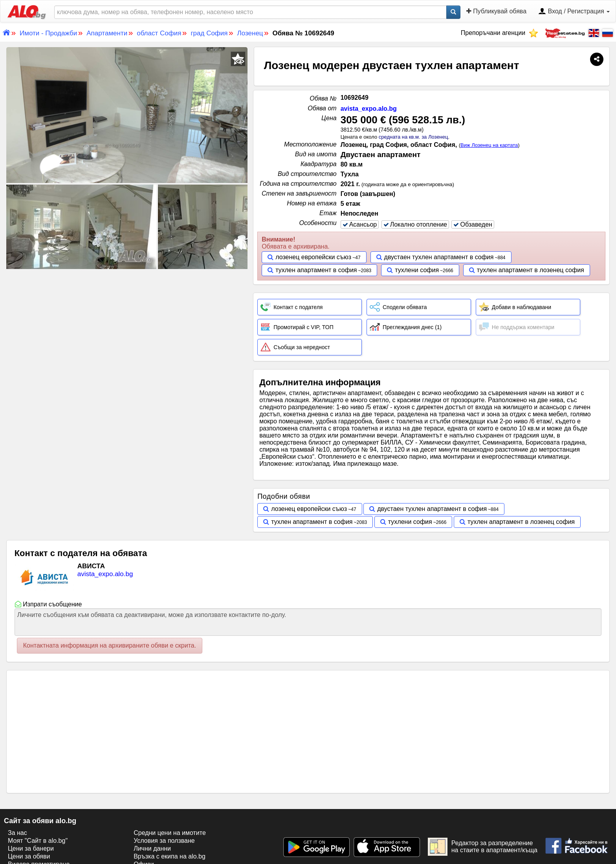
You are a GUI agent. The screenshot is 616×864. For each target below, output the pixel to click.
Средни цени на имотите (170, 833)
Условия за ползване (164, 841)
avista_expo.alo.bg (369, 109)
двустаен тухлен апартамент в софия (439, 257)
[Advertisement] (127, 329)
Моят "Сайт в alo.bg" (38, 841)
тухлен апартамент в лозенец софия (531, 270)
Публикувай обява (496, 11)
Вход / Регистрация (574, 12)
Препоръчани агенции (500, 33)
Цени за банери (31, 848)
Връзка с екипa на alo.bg (170, 856)
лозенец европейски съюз (313, 257)
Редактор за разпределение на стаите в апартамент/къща (483, 847)
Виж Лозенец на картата (489, 145)
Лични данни (152, 848)
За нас (17, 833)
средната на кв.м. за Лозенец (413, 137)
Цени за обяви (29, 856)
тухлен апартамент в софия (316, 270)
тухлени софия (417, 270)
